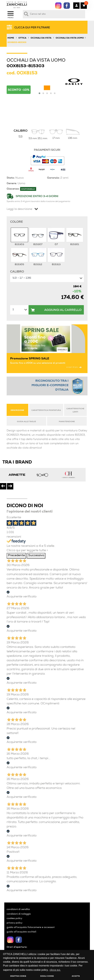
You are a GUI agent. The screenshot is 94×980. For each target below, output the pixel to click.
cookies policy (14, 919)
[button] (39, 93)
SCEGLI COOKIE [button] (47, 976)
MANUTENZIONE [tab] (67, 422)
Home (11, 38)
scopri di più (74, 367)
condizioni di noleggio (19, 914)
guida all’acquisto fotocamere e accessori (31, 927)
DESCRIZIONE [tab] (17, 410)
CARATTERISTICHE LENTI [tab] (75, 410)
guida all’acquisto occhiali (21, 932)
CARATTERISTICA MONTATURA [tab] (46, 410)
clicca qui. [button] (55, 970)
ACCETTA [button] (76, 976)
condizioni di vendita (18, 909)
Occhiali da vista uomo (70, 38)
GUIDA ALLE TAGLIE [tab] (26, 422)
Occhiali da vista (41, 38)
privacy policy (15, 923)
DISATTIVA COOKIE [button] (18, 976)
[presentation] (3, 486)
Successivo (36, 556)
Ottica (22, 38)
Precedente (16, 556)
